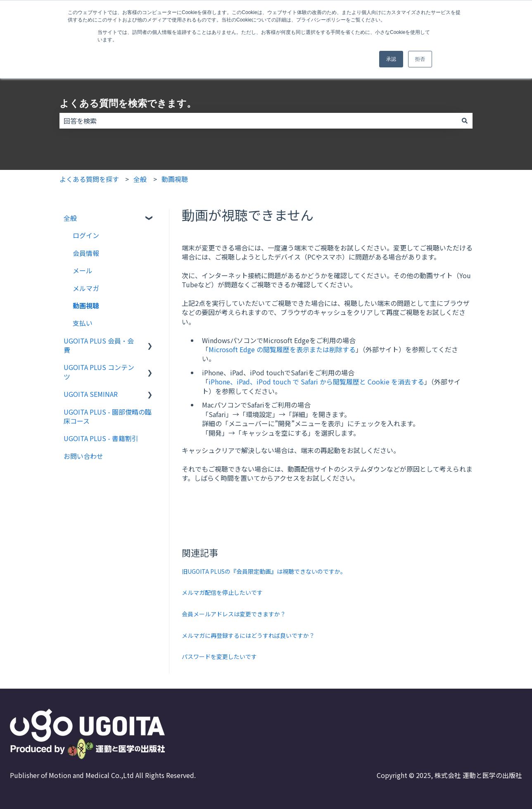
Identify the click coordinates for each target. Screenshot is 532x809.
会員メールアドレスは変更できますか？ (234, 614)
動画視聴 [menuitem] (86, 305)
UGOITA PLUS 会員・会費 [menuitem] (99, 345)
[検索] (465, 121)
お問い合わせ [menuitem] (83, 456)
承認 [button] (391, 59)
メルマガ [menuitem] (86, 288)
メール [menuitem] (83, 270)
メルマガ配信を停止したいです (222, 592)
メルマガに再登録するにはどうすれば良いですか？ (248, 635)
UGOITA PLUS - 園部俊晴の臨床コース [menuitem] (108, 416)
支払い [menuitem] (83, 323)
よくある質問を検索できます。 (128, 103)
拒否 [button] (420, 59)
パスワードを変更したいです (219, 656)
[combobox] (258, 121)
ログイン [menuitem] (86, 235)
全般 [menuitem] (70, 218)
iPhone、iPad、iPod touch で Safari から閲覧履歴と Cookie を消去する (316, 382)
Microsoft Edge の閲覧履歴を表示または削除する (282, 349)
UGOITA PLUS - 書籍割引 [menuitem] (101, 438)
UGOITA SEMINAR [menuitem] (91, 394)
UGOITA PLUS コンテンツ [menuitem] (99, 372)
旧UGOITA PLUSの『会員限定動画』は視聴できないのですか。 (264, 571)
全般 (140, 179)
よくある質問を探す (89, 179)
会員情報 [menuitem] (86, 253)
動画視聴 (175, 179)
